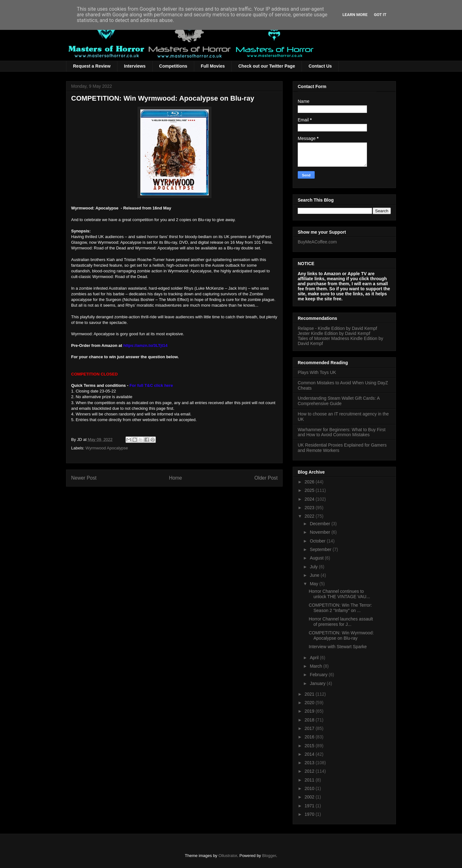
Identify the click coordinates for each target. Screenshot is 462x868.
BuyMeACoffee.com (317, 242)
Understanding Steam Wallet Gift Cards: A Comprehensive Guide (339, 401)
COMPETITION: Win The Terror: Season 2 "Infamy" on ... (340, 608)
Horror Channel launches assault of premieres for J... (341, 622)
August (317, 558)
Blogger (269, 856)
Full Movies (213, 66)
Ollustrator (228, 856)
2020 (310, 703)
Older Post (266, 478)
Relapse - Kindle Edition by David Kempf (337, 328)
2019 (310, 711)
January (318, 683)
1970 (310, 814)
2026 (310, 482)
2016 (310, 737)
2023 (310, 508)
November (320, 532)
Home (176, 478)
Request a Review (92, 66)
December (320, 524)
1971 (310, 806)
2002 (310, 797)
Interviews (135, 66)
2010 (310, 788)
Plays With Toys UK (317, 372)
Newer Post (84, 478)
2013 (310, 763)
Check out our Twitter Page (267, 66)
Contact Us (320, 66)
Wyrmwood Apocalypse (107, 448)
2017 (310, 728)
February (319, 675)
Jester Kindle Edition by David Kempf (334, 333)
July (314, 567)
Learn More (355, 15)
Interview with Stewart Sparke (338, 647)
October (318, 541)
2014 (310, 754)
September (321, 549)
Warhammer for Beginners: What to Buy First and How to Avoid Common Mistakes (342, 432)
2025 (310, 490)
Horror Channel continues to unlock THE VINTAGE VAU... (339, 594)
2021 (310, 694)
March (316, 666)
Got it (380, 15)
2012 (310, 771)
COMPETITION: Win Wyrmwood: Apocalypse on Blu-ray (341, 635)
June (315, 575)
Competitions (173, 66)
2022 (310, 516)
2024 (310, 499)
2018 (310, 720)
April (315, 658)
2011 (310, 780)
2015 (310, 746)
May (314, 584)
